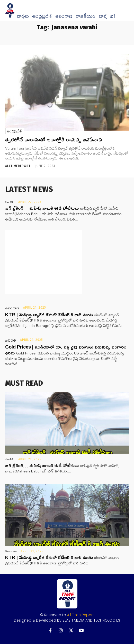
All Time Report (81, 615)
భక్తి (113, 16)
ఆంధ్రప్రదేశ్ (42, 16)
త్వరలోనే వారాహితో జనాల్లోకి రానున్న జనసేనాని (54, 139)
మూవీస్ (10, 202)
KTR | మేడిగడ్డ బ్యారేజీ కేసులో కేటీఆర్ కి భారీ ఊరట (49, 315)
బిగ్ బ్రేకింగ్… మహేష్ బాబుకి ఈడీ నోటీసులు (42, 208)
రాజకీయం (86, 16)
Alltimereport (18, 166)
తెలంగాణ (64, 16)
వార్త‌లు (23, 16)
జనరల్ (11, 340)
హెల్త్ (103, 16)
